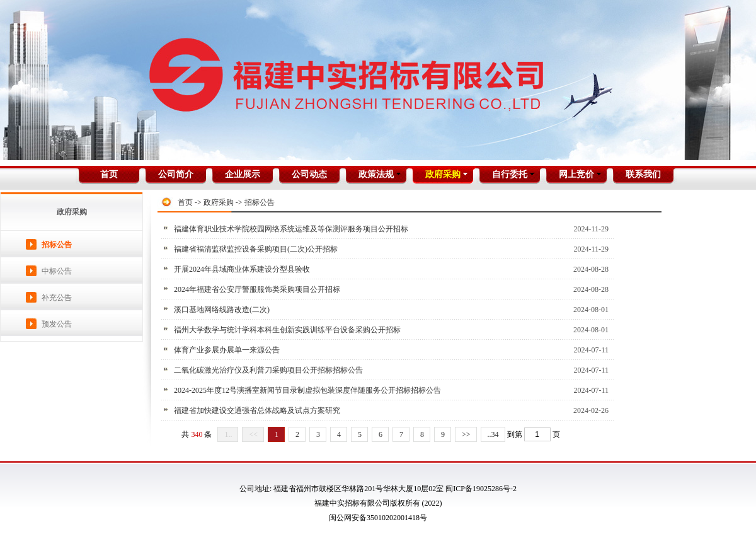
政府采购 (219, 202)
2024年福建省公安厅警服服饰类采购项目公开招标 (257, 289)
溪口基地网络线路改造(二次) (222, 310)
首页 (185, 202)
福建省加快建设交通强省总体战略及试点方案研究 (257, 410)
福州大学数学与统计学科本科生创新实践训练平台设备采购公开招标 (287, 330)
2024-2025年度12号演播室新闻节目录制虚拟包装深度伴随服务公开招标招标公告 (307, 390)
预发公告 (57, 324)
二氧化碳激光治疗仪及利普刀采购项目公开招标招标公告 (268, 370)
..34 (493, 434)
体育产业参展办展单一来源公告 (227, 350)
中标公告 (57, 271)
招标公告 (57, 245)
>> (466, 434)
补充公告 (57, 298)
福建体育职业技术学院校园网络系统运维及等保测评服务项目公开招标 (291, 229)
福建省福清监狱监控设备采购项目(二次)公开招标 (256, 249)
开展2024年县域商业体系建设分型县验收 (242, 269)
